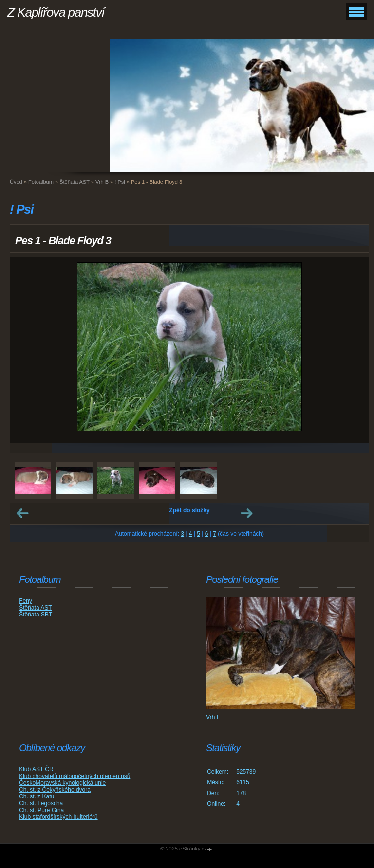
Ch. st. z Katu (37, 796)
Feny (26, 601)
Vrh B (102, 182)
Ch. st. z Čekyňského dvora (55, 790)
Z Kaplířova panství (56, 12)
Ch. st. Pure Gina (41, 810)
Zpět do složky (189, 510)
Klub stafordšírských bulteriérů (58, 817)
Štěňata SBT (36, 615)
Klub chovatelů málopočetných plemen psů (75, 776)
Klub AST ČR (36, 769)
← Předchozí (22, 513)
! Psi (120, 182)
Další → (246, 513)
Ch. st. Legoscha (41, 803)
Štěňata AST (75, 182)
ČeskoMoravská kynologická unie (62, 783)
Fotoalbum (41, 182)
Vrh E (213, 717)
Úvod (16, 182)
